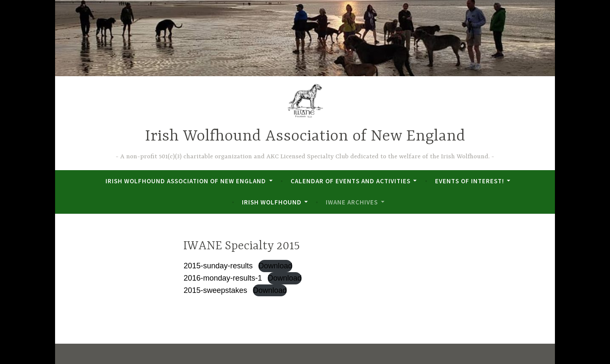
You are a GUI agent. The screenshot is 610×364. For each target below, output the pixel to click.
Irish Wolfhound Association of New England (305, 136)
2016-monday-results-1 (223, 278)
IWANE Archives (352, 202)
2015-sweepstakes (215, 290)
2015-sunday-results (218, 266)
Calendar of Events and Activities (351, 181)
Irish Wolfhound (272, 202)
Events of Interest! (470, 181)
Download (275, 266)
